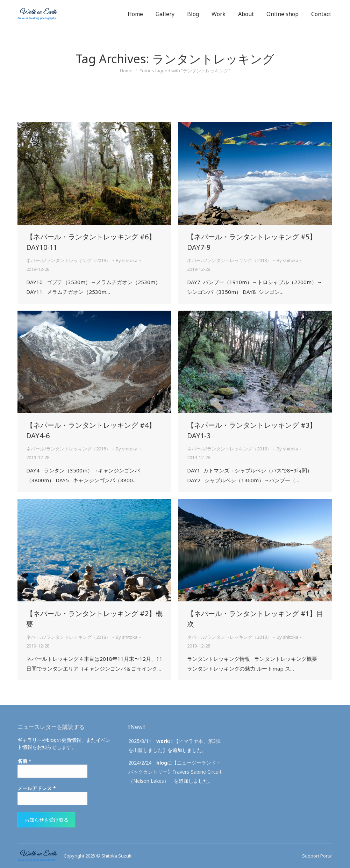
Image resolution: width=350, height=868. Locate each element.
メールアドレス (37, 788)
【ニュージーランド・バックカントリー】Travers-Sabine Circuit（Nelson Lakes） (175, 772)
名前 (24, 761)
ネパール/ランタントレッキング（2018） (68, 260)
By (127, 260)
